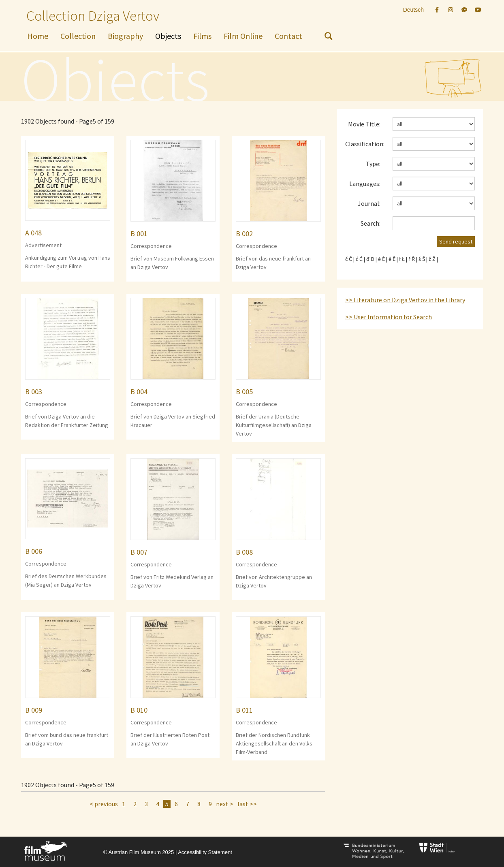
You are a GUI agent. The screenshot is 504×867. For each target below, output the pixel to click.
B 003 (34, 392)
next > (225, 804)
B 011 (244, 710)
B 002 (244, 234)
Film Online (243, 36)
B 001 (139, 234)
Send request (456, 241)
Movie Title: (364, 124)
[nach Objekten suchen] (329, 38)
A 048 (33, 233)
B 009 (34, 710)
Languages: (365, 184)
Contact (288, 36)
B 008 (244, 552)
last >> (247, 804)
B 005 (244, 392)
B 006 (34, 551)
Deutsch (413, 10)
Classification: (365, 144)
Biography (125, 36)
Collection (78, 36)
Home (38, 36)
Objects (168, 36)
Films (202, 36)
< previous (104, 804)
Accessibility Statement (205, 852)
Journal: (369, 203)
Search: (371, 223)
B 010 (139, 710)
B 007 (139, 552)
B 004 (139, 392)
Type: (373, 164)
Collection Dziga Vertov (93, 16)
